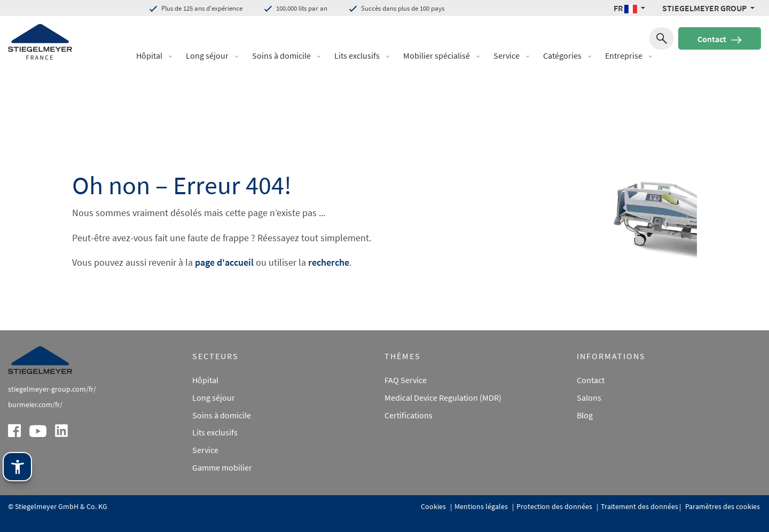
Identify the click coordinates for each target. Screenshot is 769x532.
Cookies (434, 506)
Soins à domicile (281, 55)
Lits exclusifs (357, 55)
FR (626, 8)
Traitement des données (639, 506)
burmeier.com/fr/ (35, 404)
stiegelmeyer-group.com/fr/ (52, 389)
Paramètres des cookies (722, 506)
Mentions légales (482, 506)
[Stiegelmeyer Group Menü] (708, 8)
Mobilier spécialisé (437, 55)
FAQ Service (406, 380)
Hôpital (149, 55)
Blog (585, 415)
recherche (329, 262)
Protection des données (555, 506)
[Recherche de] (662, 38)
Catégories (562, 55)
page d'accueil (224, 262)
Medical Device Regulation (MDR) (443, 398)
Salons (589, 398)
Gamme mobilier (222, 467)
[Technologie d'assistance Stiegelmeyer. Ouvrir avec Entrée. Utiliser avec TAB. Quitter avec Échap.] (17, 467)
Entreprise (624, 55)
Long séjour (207, 55)
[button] (174, 56)
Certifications (409, 415)
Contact (719, 39)
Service (507, 55)
